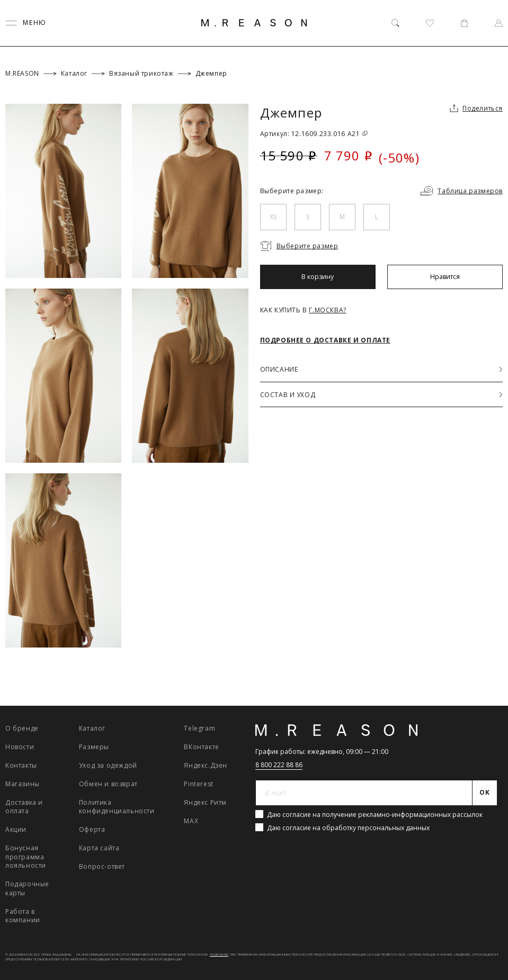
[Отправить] (485, 793)
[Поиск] (395, 23)
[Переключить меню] (26, 23)
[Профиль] (499, 23)
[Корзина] (464, 23)
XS (273, 217)
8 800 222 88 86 (279, 765)
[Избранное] (430, 23)
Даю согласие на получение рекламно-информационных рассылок (375, 815)
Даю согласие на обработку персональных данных (348, 828)
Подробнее (219, 955)
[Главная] (254, 23)
